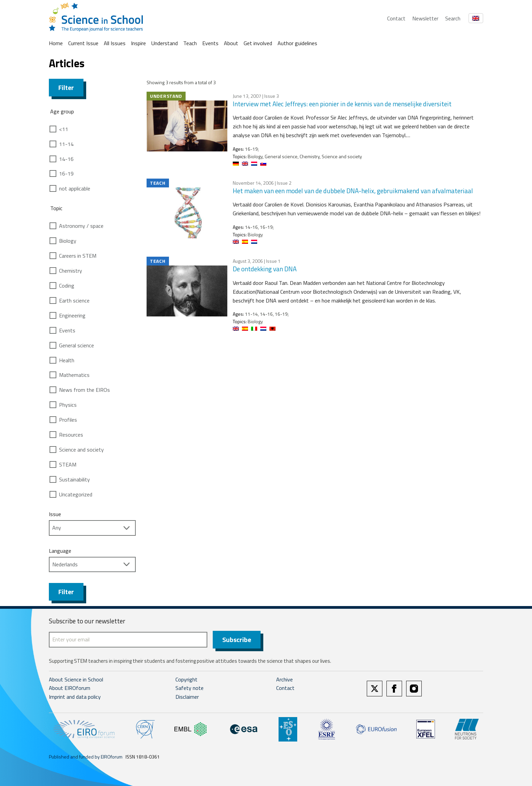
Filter (66, 87)
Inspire (138, 43)
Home (56, 43)
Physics (68, 405)
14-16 (66, 159)
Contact (396, 18)
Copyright (186, 679)
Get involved (258, 43)
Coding (67, 286)
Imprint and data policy (75, 697)
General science (77, 345)
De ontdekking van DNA (265, 269)
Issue (55, 514)
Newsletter (425, 18)
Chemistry (71, 271)
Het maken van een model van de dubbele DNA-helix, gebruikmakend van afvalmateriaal (353, 191)
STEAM (68, 464)
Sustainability (74, 479)
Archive (284, 679)
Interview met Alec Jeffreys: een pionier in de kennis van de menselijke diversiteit (342, 104)
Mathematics (74, 375)
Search (453, 18)
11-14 (66, 144)
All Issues (115, 43)
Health (67, 360)
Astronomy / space (81, 226)
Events (210, 43)
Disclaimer (187, 697)
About (231, 43)
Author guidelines (297, 43)
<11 (64, 129)
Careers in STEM (78, 256)
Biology (68, 241)
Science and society (81, 450)
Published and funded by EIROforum (86, 757)
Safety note (189, 688)
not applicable (75, 188)
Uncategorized (76, 494)
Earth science (74, 300)
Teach (190, 43)
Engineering (72, 315)
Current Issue (83, 43)
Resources (71, 435)
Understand (165, 43)
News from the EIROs (84, 390)
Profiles (68, 420)
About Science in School (76, 679)
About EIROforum (70, 688)
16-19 (66, 173)
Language (60, 551)
